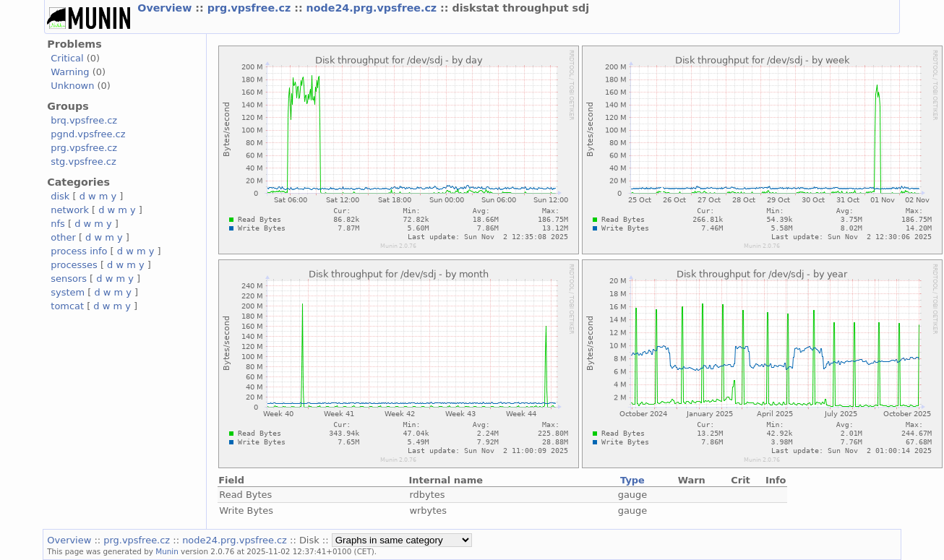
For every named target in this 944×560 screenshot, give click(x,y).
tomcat (67, 306)
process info (79, 251)
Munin (167, 551)
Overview (166, 8)
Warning (70, 72)
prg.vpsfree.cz (251, 8)
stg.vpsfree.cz (83, 161)
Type (632, 480)
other (63, 237)
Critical (67, 58)
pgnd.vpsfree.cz (88, 134)
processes (74, 265)
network (70, 210)
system (68, 292)
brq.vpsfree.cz (84, 120)
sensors (69, 279)
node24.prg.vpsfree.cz (374, 8)
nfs (58, 224)
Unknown (72, 86)
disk (60, 196)
